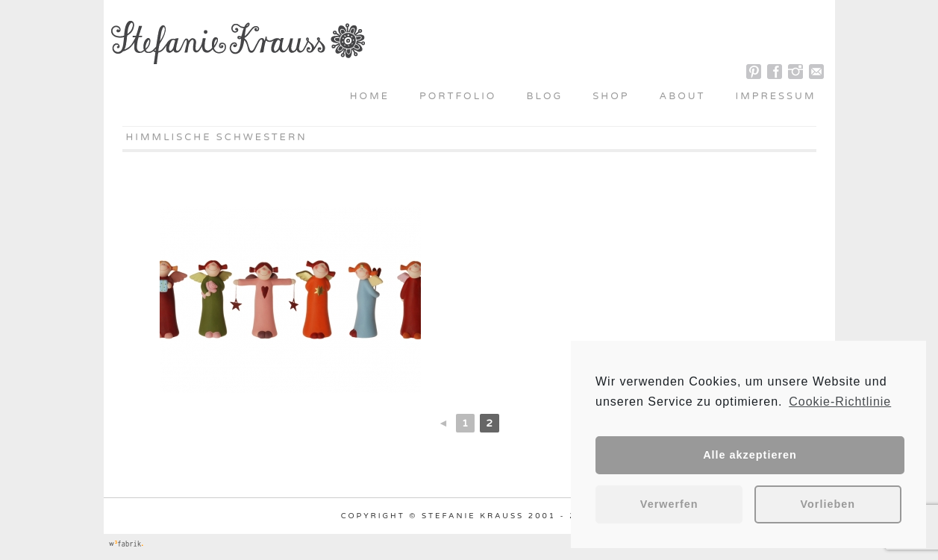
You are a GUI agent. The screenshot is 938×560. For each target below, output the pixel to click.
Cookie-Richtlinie (840, 402)
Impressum (776, 96)
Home (370, 96)
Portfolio (458, 96)
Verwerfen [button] (669, 504)
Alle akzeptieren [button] (750, 455)
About (682, 96)
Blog (544, 96)
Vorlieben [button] (828, 504)
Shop (611, 96)
